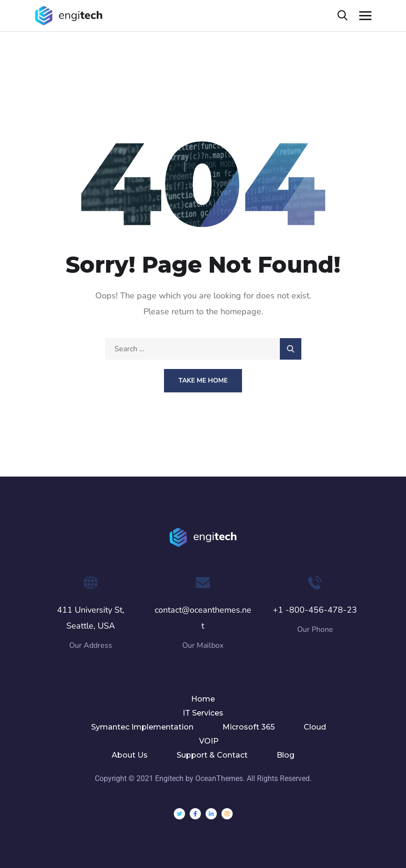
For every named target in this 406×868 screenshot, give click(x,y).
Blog (285, 755)
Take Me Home (203, 380)
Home (203, 699)
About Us (130, 755)
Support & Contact (212, 755)
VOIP (209, 741)
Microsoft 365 (249, 727)
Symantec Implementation (142, 727)
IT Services (203, 713)
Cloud (315, 727)
